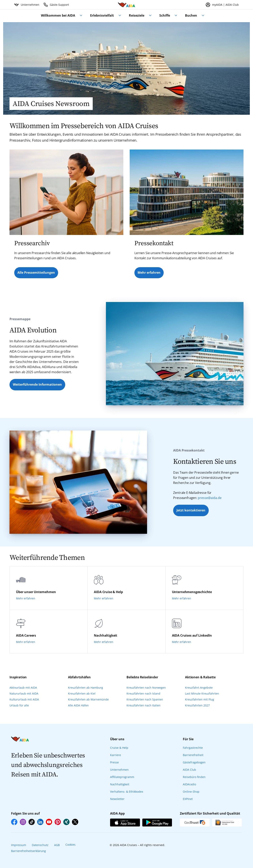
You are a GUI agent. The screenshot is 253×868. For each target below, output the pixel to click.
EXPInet (188, 799)
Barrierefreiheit (193, 755)
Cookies (70, 845)
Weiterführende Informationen (37, 384)
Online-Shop (191, 792)
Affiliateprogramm (122, 777)
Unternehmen (119, 770)
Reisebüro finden (194, 777)
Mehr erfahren (149, 273)
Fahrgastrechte (193, 748)
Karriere (116, 755)
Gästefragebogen (194, 762)
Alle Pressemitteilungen (36, 273)
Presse (114, 762)
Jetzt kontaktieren (191, 510)
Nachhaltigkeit (120, 784)
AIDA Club (189, 770)
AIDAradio (189, 784)
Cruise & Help (119, 748)
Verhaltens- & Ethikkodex (127, 792)
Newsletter (117, 799)
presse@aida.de (210, 498)
